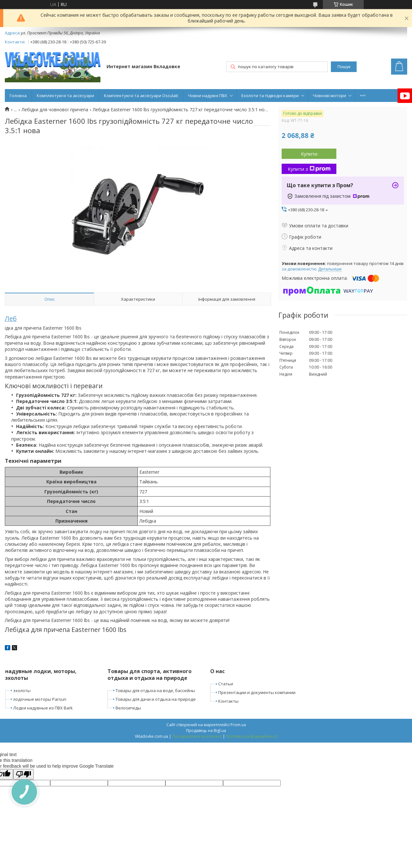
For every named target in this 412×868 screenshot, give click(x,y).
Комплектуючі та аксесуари (65, 96)
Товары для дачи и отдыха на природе (156, 699)
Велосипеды (128, 708)
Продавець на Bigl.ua (206, 731)
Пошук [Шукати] (344, 67)
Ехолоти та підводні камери (270, 96)
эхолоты (22, 690)
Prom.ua (238, 725)
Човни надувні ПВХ (208, 96)
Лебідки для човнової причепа (55, 110)
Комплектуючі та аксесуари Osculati (141, 96)
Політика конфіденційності (252, 736)
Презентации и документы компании (257, 692)
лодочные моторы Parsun (40, 699)
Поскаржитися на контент (197, 736)
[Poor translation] (23, 774)
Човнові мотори (329, 96)
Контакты (228, 701)
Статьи (226, 684)
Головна (18, 96)
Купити (309, 154)
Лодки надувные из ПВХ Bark (43, 708)
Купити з (309, 169)
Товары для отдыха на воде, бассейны (155, 690)
